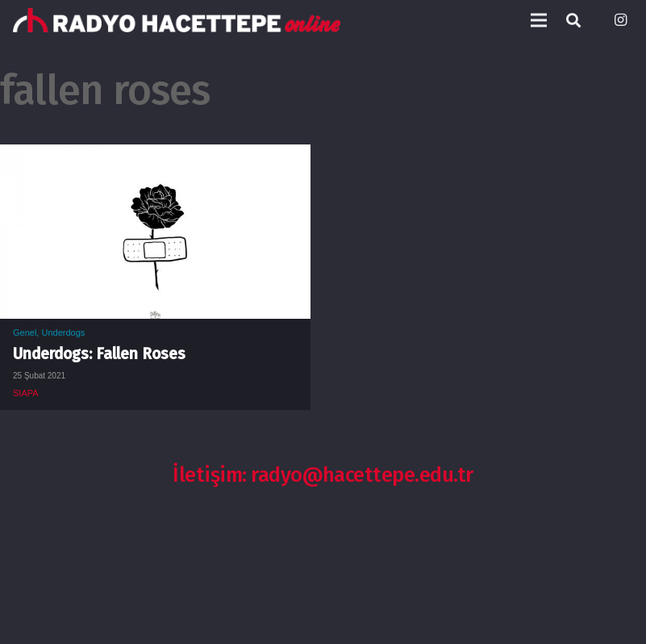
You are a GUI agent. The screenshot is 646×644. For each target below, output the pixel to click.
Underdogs (63, 332)
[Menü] (539, 20)
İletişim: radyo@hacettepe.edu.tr (323, 475)
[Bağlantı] (177, 20)
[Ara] (573, 21)
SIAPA (26, 393)
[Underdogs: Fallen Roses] (155, 157)
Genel (25, 332)
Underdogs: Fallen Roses (99, 354)
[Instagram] (620, 20)
